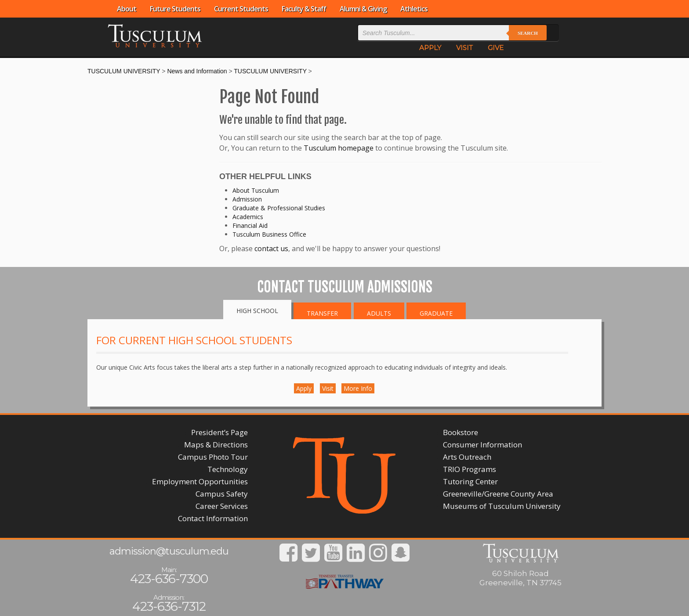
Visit (328, 388)
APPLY (430, 48)
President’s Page (219, 432)
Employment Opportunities (200, 481)
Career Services (222, 506)
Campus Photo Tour (213, 457)
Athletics (414, 9)
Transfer (322, 313)
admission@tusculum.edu (169, 551)
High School (257, 311)
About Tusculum (256, 190)
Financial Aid (250, 225)
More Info (358, 388)
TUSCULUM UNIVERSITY (124, 71)
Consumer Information (482, 445)
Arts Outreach (467, 457)
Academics (248, 217)
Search (528, 33)
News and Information (197, 71)
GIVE (496, 48)
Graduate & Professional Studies (279, 208)
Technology (228, 469)
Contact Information (213, 518)
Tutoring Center (470, 481)
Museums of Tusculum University (502, 506)
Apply (304, 388)
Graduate (436, 313)
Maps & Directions (216, 445)
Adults (379, 313)
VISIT (464, 48)
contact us (271, 249)
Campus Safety (222, 494)
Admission (247, 199)
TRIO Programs (470, 469)
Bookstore (461, 432)
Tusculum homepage (339, 148)
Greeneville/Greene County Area (498, 494)
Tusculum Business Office (269, 234)
